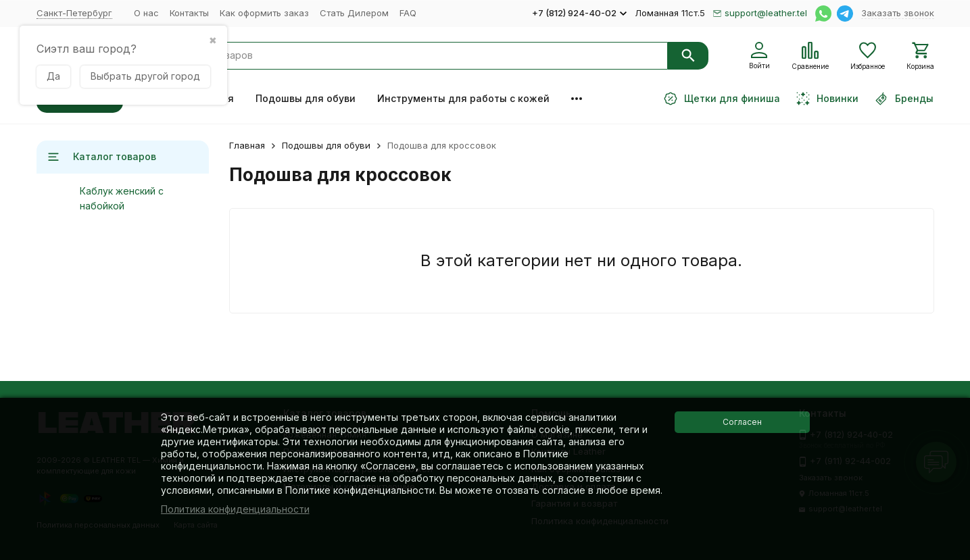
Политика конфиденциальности (235, 509)
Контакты (189, 13)
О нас (146, 13)
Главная (247, 145)
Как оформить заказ (264, 13)
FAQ (408, 13)
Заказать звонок (898, 13)
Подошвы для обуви (306, 98)
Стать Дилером (354, 13)
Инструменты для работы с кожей (463, 98)
